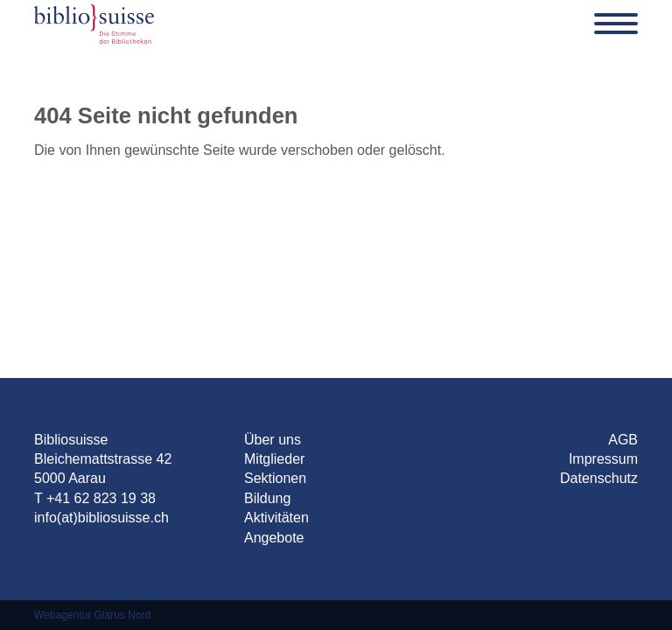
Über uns (273, 440)
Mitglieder (274, 459)
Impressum (603, 459)
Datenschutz (599, 478)
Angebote (274, 538)
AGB (623, 440)
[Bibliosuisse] (94, 23)
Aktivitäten (276, 518)
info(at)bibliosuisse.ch (101, 518)
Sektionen (275, 478)
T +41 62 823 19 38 (95, 498)
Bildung (267, 498)
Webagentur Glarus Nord (92, 615)
